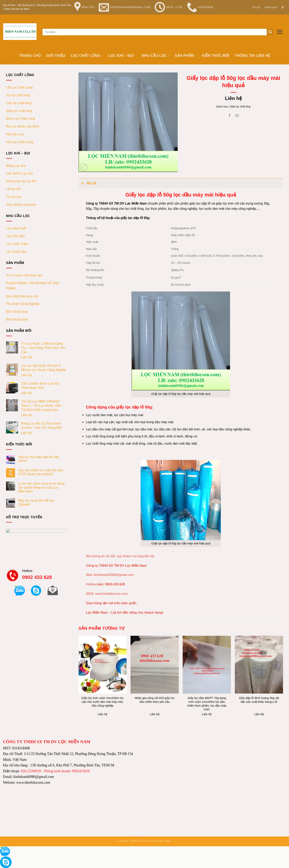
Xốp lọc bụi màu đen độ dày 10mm (39, 459)
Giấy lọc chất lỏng (19, 111)
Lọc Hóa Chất (16, 228)
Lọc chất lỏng (87, 56)
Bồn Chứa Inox (17, 312)
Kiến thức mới (216, 56)
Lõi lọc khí (13, 189)
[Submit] (270, 32)
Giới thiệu (56, 56)
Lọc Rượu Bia (16, 252)
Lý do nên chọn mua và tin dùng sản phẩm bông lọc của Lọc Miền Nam (41, 487)
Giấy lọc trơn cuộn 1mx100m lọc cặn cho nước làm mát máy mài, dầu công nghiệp (103, 702)
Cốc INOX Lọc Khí (19, 173)
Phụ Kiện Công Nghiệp (23, 304)
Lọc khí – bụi (122, 56)
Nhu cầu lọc (156, 56)
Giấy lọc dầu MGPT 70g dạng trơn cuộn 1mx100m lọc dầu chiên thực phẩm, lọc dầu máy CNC (207, 704)
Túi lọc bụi (14, 197)
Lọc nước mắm (17, 244)
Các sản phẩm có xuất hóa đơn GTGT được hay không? (41, 472)
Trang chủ (30, 56)
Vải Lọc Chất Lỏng (20, 142)
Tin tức (257, 7)
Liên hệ (26, 357)
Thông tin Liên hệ (252, 56)
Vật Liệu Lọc (15, 134)
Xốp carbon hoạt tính (21, 205)
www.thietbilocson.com (111, 594)
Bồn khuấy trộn (17, 319)
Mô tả (87, 183)
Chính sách (271, 7)
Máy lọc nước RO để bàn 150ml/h (36, 502)
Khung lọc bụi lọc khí (21, 181)
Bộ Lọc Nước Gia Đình (23, 126)
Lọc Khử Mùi (15, 236)
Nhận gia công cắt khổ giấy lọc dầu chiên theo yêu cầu (155, 700)
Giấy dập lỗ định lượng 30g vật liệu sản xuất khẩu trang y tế (259, 700)
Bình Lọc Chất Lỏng (21, 118)
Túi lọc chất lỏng (18, 95)
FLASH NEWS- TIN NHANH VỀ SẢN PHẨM (32, 286)
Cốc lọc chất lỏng (19, 103)
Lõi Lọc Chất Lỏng (19, 87)
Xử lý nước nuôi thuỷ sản (24, 275)
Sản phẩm (186, 56)
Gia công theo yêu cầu (22, 296)
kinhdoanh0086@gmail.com (114, 575)
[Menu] (280, 32)
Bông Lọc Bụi (16, 166)
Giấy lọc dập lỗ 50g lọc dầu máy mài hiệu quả (181, 394)
